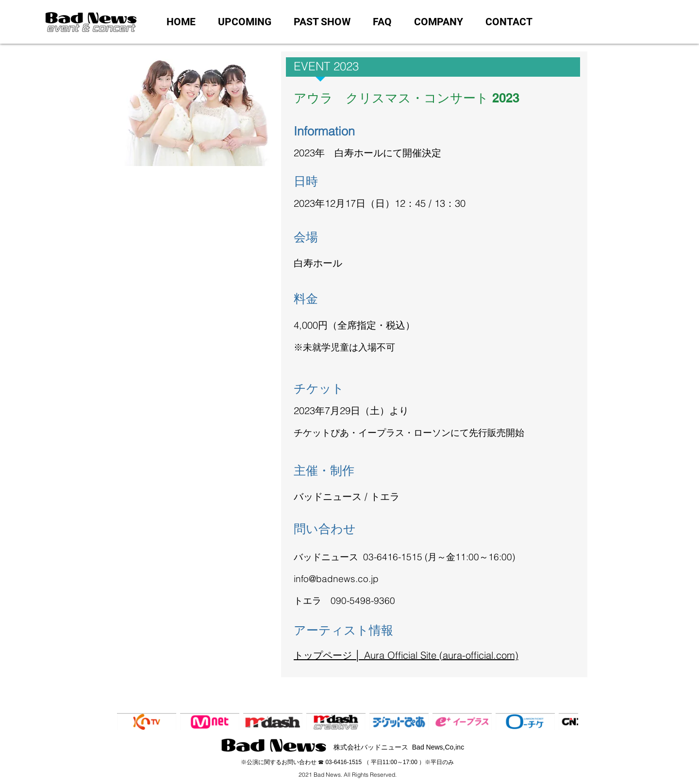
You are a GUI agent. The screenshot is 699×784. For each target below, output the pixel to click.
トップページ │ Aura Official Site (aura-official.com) (406, 655)
